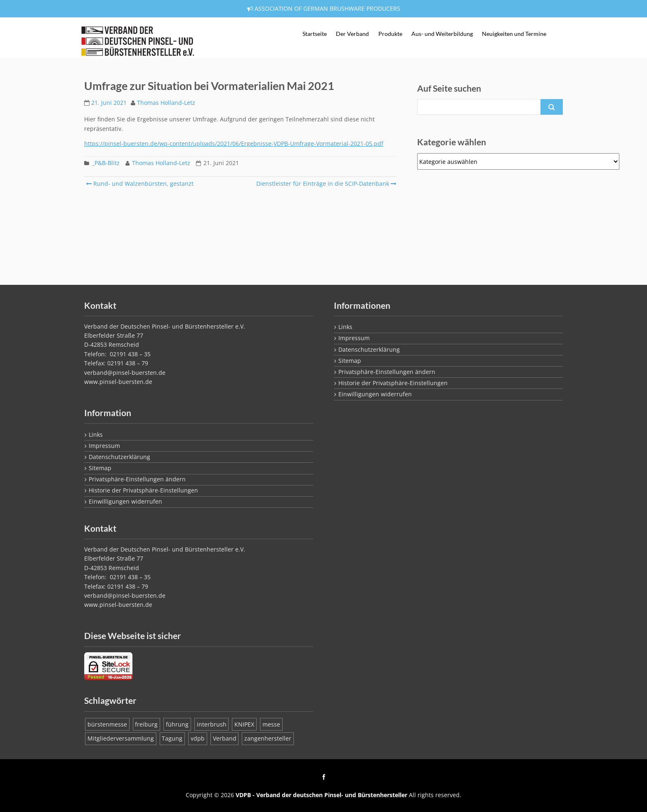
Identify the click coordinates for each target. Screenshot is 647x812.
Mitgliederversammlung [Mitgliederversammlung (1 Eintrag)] (121, 738)
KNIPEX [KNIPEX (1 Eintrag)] (244, 724)
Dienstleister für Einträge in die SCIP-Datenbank (326, 183)
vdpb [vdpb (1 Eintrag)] (198, 738)
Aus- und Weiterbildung (442, 34)
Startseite (315, 34)
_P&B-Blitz (106, 163)
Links (96, 434)
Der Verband (352, 34)
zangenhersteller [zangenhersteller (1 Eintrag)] (268, 738)
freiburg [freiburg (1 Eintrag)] (146, 724)
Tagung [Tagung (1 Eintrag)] (172, 738)
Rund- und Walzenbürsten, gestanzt (140, 183)
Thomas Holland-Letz (166, 103)
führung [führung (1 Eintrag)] (177, 724)
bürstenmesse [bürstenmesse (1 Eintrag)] (107, 724)
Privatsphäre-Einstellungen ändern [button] (137, 479)
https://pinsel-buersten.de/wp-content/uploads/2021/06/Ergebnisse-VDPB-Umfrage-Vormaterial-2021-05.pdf (234, 143)
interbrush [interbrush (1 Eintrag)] (212, 724)
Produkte (390, 34)
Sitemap (100, 468)
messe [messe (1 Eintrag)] (271, 724)
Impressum (104, 446)
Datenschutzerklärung (119, 457)
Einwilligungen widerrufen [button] (125, 501)
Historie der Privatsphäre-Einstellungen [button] (143, 490)
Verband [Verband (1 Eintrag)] (225, 738)
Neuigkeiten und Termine (514, 34)
